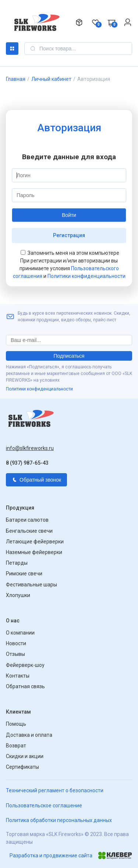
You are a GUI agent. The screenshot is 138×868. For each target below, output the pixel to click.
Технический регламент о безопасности (55, 790)
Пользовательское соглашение (44, 806)
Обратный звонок (36, 480)
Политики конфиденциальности (86, 276)
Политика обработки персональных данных (59, 820)
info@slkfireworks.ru (30, 448)
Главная (16, 79)
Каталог (12, 49)
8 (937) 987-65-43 (27, 463)
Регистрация (69, 235)
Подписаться (69, 356)
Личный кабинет (51, 79)
